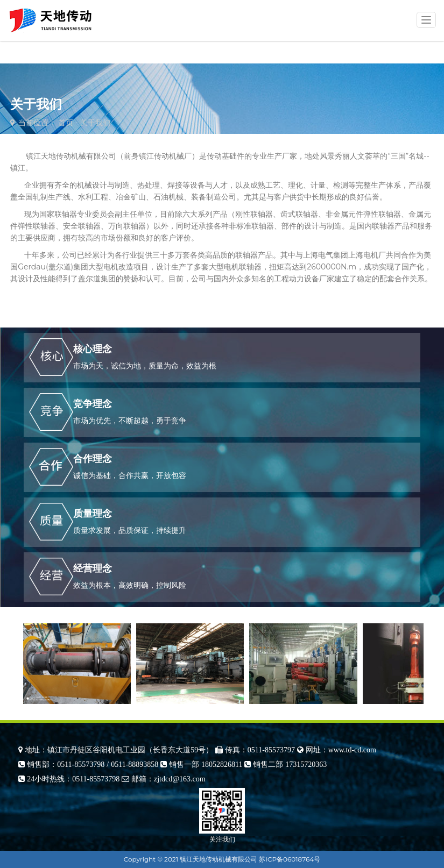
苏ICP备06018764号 (290, 859)
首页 (66, 123)
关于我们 (95, 123)
